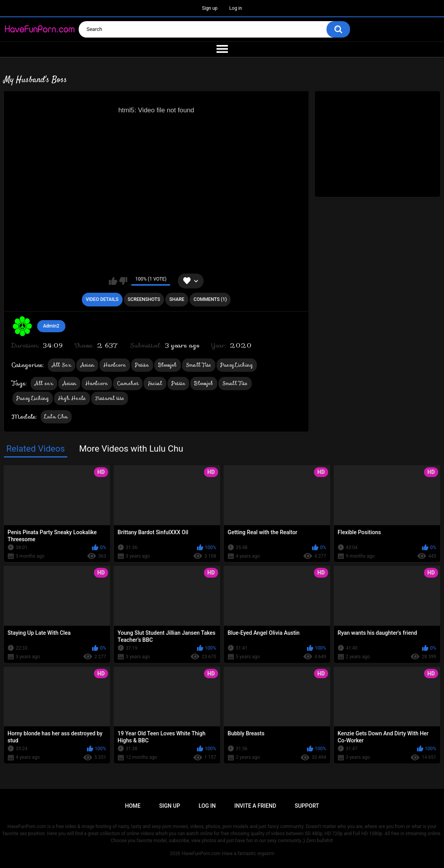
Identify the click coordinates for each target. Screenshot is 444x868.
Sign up (210, 8)
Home (133, 806)
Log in (236, 8)
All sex (44, 383)
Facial (155, 383)
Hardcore (115, 365)
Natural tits (110, 398)
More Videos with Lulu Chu (131, 448)
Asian (88, 365)
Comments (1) (210, 299)
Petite (142, 365)
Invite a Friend (255, 806)
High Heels (72, 398)
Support (307, 806)
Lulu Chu (56, 417)
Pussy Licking (237, 365)
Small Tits (199, 365)
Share (177, 299)
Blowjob (168, 365)
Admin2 (51, 326)
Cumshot (128, 383)
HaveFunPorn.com (201, 854)
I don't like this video (123, 281)
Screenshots (144, 299)
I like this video (113, 281)
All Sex (61, 365)
